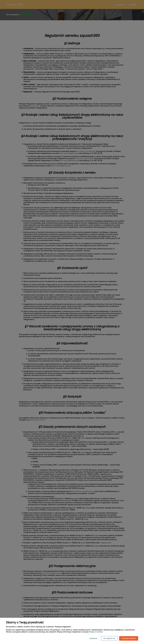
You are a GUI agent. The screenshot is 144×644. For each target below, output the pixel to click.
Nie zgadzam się (109, 638)
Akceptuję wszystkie (129, 638)
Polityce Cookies (96, 632)
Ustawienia (93, 638)
